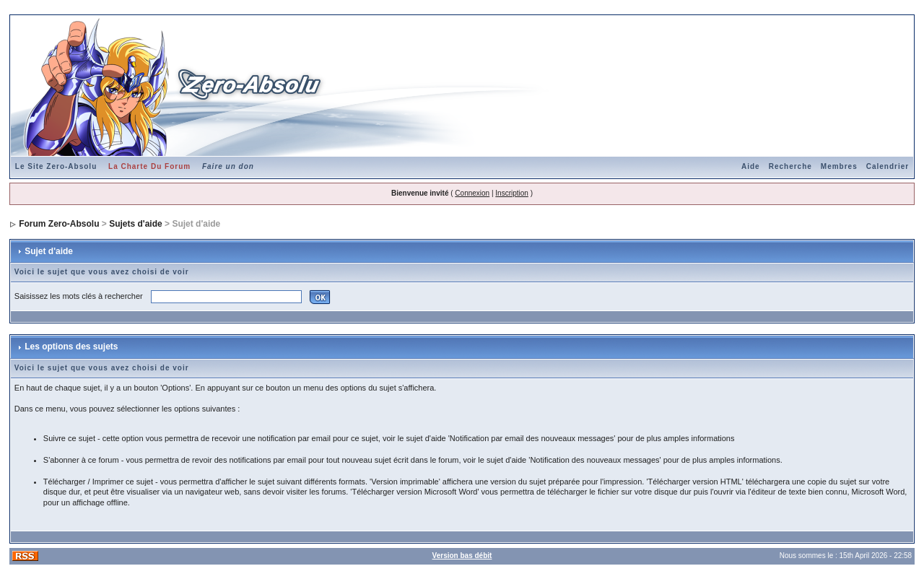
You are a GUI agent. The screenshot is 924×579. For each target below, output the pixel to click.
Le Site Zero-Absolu (56, 166)
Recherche (790, 166)
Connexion (472, 193)
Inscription (512, 193)
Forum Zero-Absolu (59, 224)
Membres (839, 166)
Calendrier (888, 166)
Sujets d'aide (136, 224)
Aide (751, 166)
